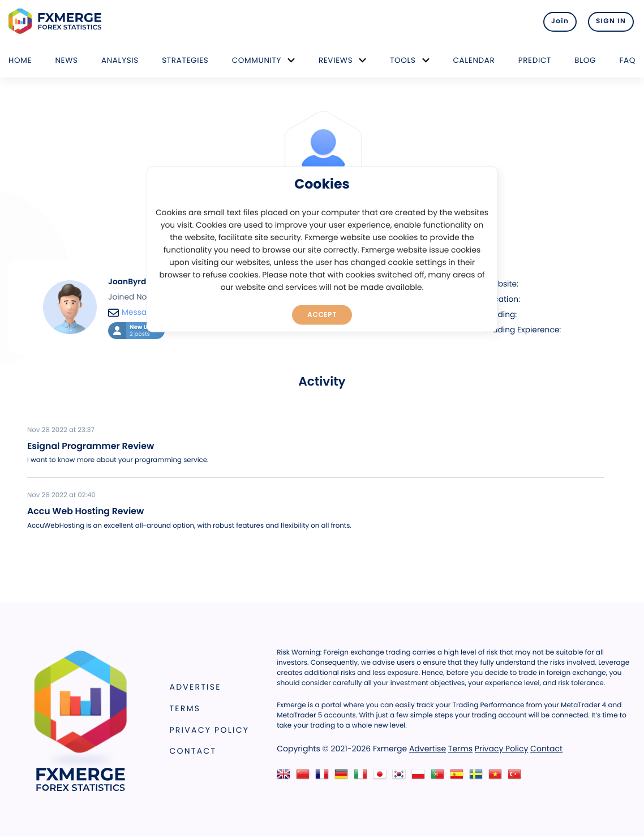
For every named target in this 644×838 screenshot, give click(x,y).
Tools (403, 60)
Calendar (474, 60)
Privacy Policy (210, 730)
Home (20, 60)
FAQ (627, 60)
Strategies (185, 60)
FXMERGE (57, 21)
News (66, 60)
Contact (193, 751)
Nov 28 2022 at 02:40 (61, 495)
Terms (185, 708)
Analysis (120, 60)
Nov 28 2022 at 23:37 (61, 430)
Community (257, 60)
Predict (535, 60)
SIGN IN (611, 22)
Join (555, 22)
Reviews (336, 60)
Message (132, 312)
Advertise (196, 687)
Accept (322, 314)
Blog (585, 60)
